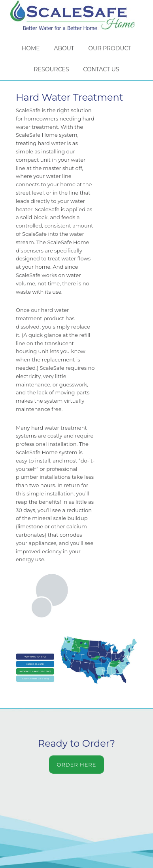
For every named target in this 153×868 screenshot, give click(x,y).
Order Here (77, 765)
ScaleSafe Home (76, 15)
